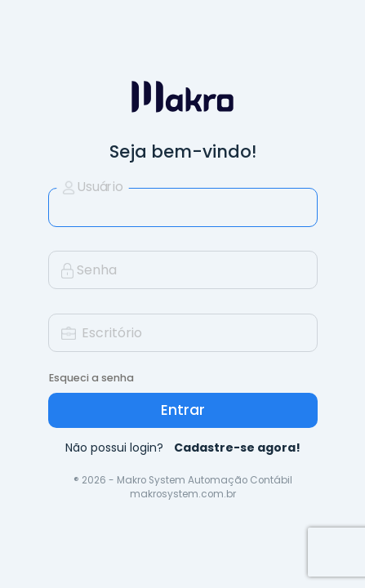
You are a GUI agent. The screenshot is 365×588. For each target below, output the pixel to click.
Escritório (102, 333)
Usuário (92, 187)
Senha (89, 270)
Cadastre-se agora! (237, 448)
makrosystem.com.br (183, 494)
